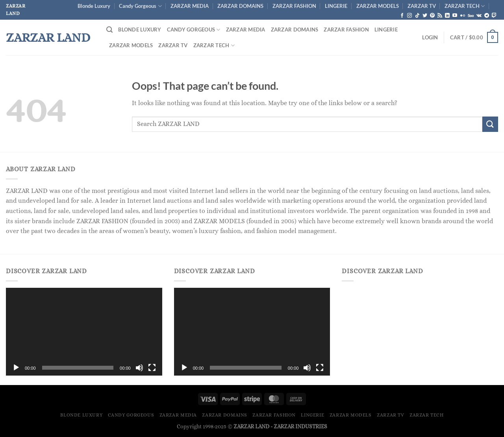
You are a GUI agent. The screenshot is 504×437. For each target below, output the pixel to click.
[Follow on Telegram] (487, 16)
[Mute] (139, 368)
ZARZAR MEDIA (190, 6)
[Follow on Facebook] (402, 16)
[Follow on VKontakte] (479, 16)
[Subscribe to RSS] (440, 16)
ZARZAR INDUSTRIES (300, 426)
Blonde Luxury (94, 6)
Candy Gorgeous (140, 6)
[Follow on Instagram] (409, 16)
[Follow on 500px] (471, 16)
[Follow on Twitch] (494, 16)
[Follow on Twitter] (425, 16)
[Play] (16, 368)
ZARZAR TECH (465, 6)
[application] (84, 332)
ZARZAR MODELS (378, 6)
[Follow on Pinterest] (432, 16)
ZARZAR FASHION (294, 6)
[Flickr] (463, 16)
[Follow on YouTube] (455, 16)
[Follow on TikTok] (417, 16)
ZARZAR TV (422, 6)
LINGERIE (336, 6)
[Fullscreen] (152, 368)
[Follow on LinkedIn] (447, 16)
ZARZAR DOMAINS (240, 6)
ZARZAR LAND (48, 37)
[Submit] (490, 124)
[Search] (109, 30)
